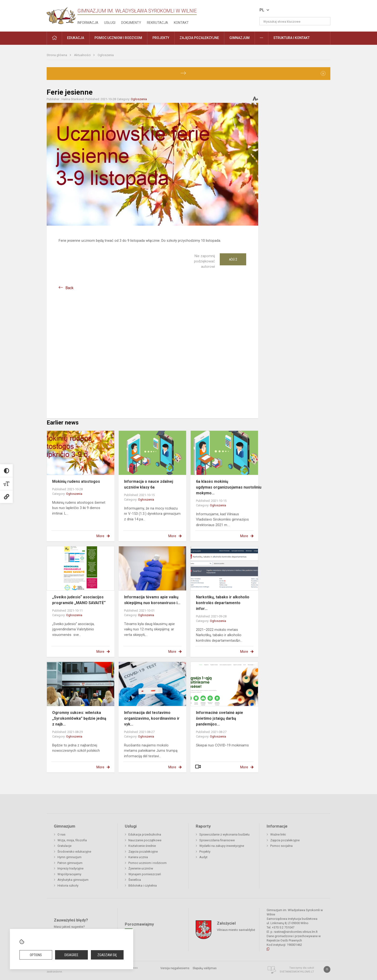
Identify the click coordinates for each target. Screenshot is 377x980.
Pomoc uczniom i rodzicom (148, 863)
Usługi (110, 23)
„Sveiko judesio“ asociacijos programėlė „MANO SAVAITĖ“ (79, 600)
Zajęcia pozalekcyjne (143, 852)
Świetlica (135, 880)
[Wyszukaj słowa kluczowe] (295, 21)
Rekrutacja (157, 23)
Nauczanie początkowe (145, 840)
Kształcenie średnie (142, 846)
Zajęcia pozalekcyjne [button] (199, 38)
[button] (298, 10)
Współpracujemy (69, 874)
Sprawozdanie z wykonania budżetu (224, 834)
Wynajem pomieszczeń (145, 874)
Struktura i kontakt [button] (292, 38)
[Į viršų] (327, 969)
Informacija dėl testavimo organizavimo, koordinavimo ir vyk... (152, 718)
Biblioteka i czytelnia (143, 885)
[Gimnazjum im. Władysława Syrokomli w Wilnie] (61, 14)
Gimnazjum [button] (239, 38)
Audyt (203, 857)
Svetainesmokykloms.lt (297, 972)
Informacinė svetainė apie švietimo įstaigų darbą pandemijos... (220, 718)
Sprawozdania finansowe (217, 840)
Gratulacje (64, 846)
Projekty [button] (161, 38)
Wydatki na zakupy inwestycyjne (222, 846)
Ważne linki (278, 834)
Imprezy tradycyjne (70, 868)
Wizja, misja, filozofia (72, 840)
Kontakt (181, 23)
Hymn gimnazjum (69, 857)
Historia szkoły (68, 885)
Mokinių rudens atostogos (76, 481)
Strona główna (57, 55)
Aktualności (83, 55)
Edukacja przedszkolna (145, 834)
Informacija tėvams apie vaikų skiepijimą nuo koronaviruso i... (152, 600)
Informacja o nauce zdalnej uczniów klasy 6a (149, 484)
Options (36, 955)
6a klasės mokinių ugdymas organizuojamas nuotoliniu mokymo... (229, 487)
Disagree (71, 955)
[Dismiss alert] (323, 73)
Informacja (88, 23)
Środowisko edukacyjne (74, 852)
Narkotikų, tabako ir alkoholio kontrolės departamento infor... (223, 603)
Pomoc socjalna (281, 846)
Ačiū (233, 259)
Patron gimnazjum (70, 863)
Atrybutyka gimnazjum (73, 880)
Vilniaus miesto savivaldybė (236, 930)
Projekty (205, 852)
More (100, 536)
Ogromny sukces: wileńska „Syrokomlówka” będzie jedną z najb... (79, 718)
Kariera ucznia (138, 857)
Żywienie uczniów (141, 868)
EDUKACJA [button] (76, 38)
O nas (61, 834)
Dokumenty (131, 23)
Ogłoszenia (106, 55)
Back (69, 288)
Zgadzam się (107, 955)
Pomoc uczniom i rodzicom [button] (118, 38)
